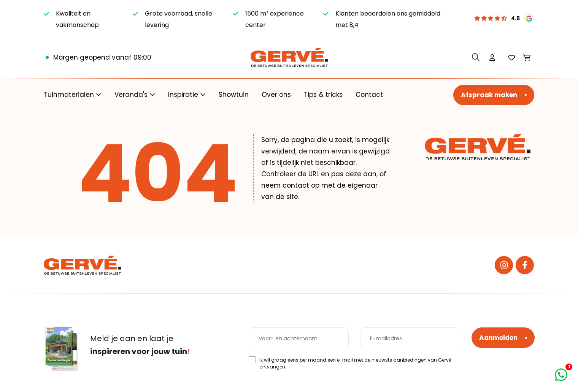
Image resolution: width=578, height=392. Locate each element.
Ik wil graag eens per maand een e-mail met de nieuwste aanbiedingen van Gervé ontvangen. (355, 363)
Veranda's (131, 95)
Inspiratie (183, 95)
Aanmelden (498, 338)
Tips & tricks (323, 95)
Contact (369, 95)
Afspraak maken (489, 95)
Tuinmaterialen (69, 95)
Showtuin (234, 95)
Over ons (276, 95)
